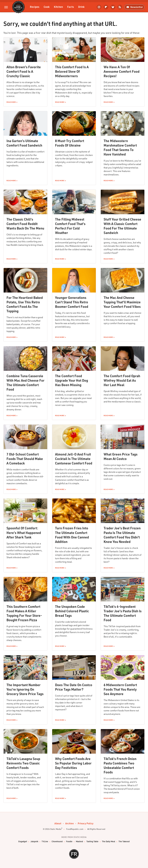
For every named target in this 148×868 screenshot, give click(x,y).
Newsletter (134, 7)
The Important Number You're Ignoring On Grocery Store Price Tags (25, 689)
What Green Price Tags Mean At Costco (121, 456)
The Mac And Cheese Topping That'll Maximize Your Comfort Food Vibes (122, 302)
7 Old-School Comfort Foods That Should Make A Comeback (25, 459)
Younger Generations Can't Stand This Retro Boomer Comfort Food (72, 302)
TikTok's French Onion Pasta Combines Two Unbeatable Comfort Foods (120, 765)
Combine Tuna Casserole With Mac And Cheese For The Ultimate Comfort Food (25, 383)
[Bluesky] (113, 7)
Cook (47, 7)
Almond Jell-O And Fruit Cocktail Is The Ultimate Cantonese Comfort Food (74, 459)
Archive (70, 823)
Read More (11, 102)
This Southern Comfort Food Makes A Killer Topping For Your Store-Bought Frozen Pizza (24, 613)
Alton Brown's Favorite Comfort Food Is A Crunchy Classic (24, 71)
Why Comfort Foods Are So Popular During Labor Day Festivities (73, 763)
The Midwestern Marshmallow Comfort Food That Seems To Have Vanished (120, 147)
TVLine (45, 842)
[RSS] (120, 7)
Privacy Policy (86, 823)
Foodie (69, 842)
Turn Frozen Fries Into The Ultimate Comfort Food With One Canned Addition (72, 535)
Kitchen (58, 7)
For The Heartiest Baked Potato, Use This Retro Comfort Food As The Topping (25, 304)
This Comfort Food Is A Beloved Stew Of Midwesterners (72, 71)
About (58, 823)
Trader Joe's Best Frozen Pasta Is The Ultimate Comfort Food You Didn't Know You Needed (122, 535)
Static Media (56, 829)
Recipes (35, 7)
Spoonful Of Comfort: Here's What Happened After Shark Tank (24, 533)
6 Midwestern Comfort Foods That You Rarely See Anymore (120, 689)
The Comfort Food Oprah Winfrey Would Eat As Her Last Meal (122, 380)
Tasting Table (92, 842)
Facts (71, 7)
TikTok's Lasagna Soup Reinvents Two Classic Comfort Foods (23, 763)
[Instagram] (99, 7)
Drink (81, 7)
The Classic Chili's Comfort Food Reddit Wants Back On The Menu (25, 224)
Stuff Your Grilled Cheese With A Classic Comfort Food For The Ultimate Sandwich (122, 226)
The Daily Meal (108, 842)
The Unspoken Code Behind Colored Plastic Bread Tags (72, 611)
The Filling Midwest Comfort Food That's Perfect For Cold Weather (70, 226)
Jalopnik (34, 842)
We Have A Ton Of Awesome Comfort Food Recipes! (122, 71)
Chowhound (57, 842)
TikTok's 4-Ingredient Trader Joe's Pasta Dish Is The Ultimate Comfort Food (123, 613)
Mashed (79, 842)
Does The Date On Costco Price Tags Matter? (74, 687)
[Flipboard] (106, 7)
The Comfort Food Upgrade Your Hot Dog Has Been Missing (72, 380)
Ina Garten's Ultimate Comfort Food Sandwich (24, 143)
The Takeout (124, 842)
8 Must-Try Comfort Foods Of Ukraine (70, 143)
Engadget (23, 842)
